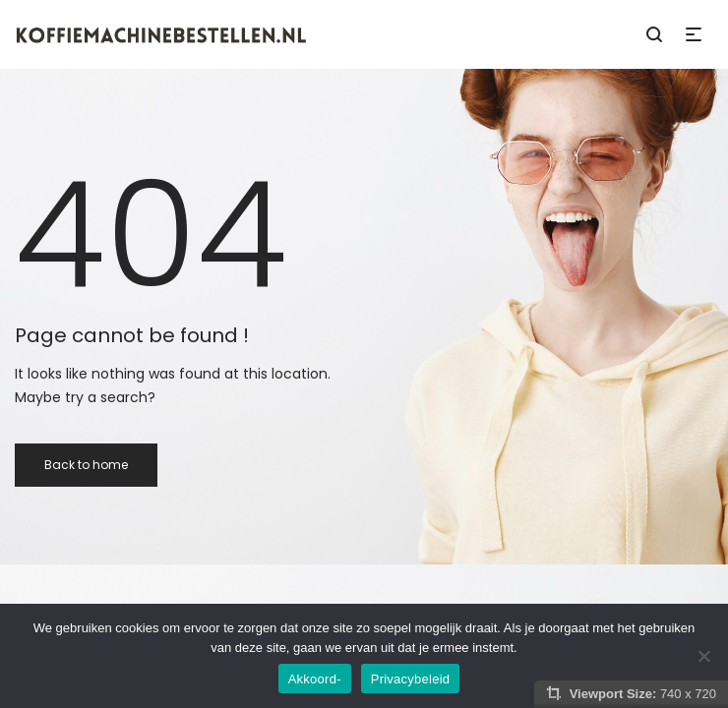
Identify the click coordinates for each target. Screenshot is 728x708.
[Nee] (703, 656)
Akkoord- (315, 679)
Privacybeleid (411, 679)
